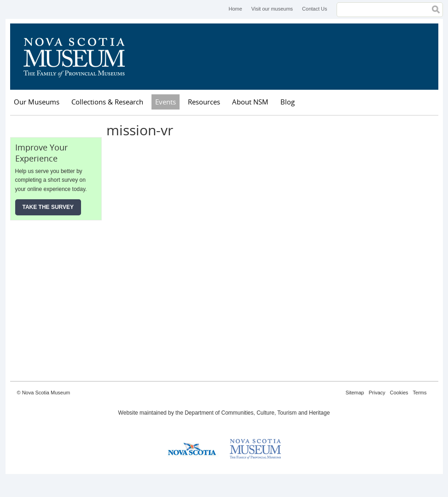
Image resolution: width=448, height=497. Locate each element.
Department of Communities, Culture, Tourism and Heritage (257, 413)
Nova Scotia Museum (79, 57)
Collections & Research (107, 102)
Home (235, 9)
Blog (288, 102)
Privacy (377, 393)
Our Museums (37, 102)
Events (166, 102)
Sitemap (355, 393)
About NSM (250, 102)
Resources (204, 102)
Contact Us (314, 9)
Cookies (399, 393)
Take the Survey (48, 207)
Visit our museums (272, 9)
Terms (420, 393)
